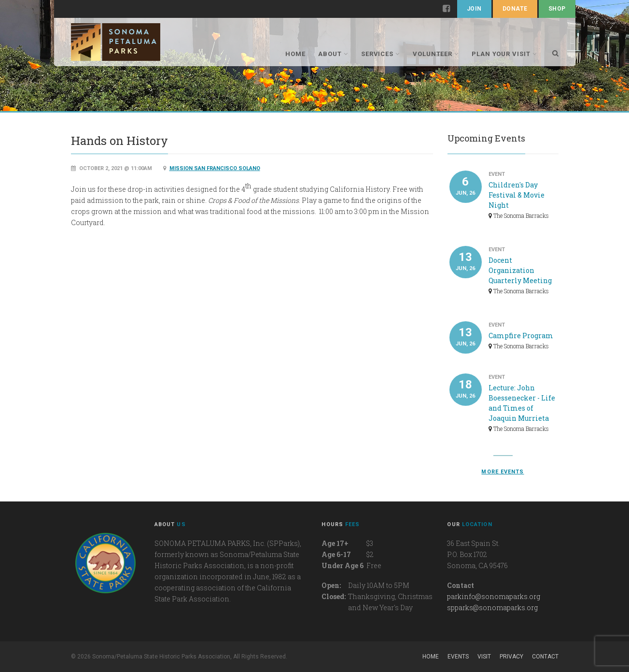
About (333, 54)
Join (474, 9)
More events (503, 472)
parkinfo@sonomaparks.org (494, 596)
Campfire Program (521, 336)
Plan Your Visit (504, 54)
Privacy (511, 657)
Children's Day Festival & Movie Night (517, 195)
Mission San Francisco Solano (215, 168)
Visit (484, 657)
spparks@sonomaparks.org (492, 608)
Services (380, 54)
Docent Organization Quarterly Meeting (520, 270)
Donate (515, 9)
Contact (545, 657)
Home (295, 54)
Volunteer (436, 54)
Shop (557, 9)
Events (458, 657)
